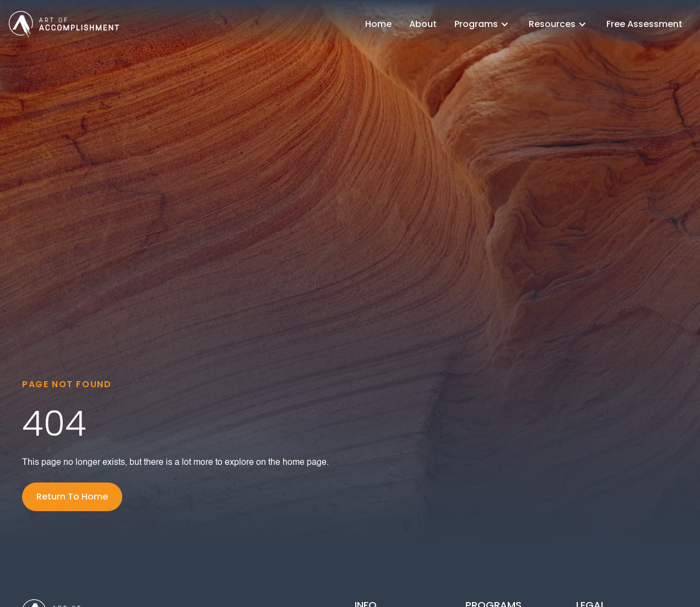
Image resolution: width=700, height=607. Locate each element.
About (423, 24)
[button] (483, 24)
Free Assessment (644, 24)
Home (378, 24)
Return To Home (72, 497)
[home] (64, 24)
